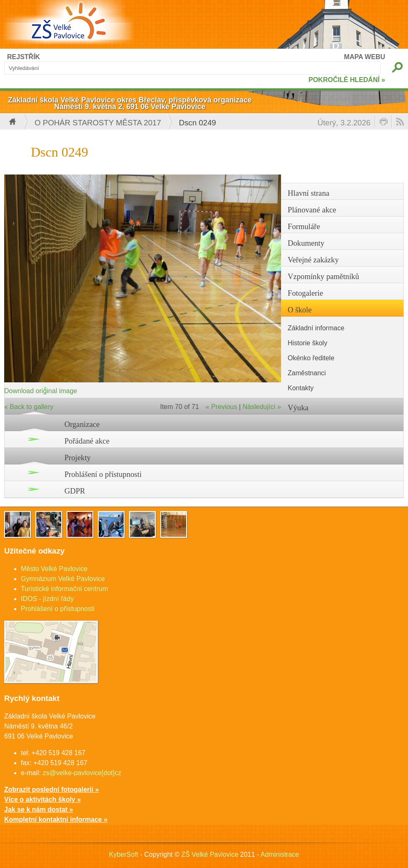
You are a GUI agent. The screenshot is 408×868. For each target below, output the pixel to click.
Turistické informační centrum (64, 589)
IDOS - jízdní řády (47, 599)
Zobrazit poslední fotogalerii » (52, 789)
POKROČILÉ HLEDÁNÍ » (347, 80)
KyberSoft (124, 854)
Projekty (78, 458)
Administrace (280, 854)
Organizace (82, 424)
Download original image (41, 391)
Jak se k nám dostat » (39, 809)
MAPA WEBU (364, 57)
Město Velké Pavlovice (54, 569)
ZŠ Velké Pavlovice (210, 854)
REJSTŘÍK (24, 57)
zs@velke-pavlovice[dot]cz (82, 773)
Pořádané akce (87, 441)
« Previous (221, 407)
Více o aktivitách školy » (42, 799)
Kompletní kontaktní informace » (56, 819)
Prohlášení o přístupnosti (103, 474)
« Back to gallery (29, 407)
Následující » (262, 407)
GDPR (75, 491)
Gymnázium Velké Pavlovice (63, 579)
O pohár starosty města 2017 (98, 123)
